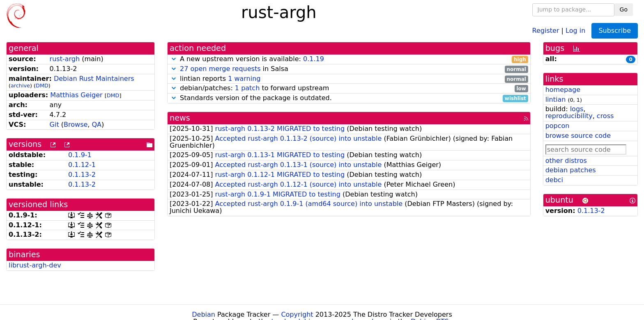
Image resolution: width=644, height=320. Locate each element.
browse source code (578, 136)
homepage (563, 90)
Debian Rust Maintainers (94, 79)
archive (20, 86)
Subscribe (615, 31)
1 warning (244, 79)
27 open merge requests (220, 69)
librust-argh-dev (35, 265)
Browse (76, 125)
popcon (558, 126)
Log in (575, 30)
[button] (174, 59)
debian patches (571, 170)
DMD (42, 86)
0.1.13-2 (82, 175)
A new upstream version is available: (349, 59)
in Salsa (349, 69)
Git (54, 125)
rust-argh (65, 59)
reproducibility (569, 116)
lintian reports (349, 79)
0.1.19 (314, 59)
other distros (566, 161)
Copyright (297, 314)
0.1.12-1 (82, 165)
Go (624, 9)
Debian (204, 314)
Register (546, 30)
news (180, 118)
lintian (556, 99)
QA (97, 125)
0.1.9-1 (80, 155)
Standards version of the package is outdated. (349, 98)
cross (605, 116)
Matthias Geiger (76, 95)
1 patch (247, 88)
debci (554, 180)
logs (577, 109)
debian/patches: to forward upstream (349, 88)
